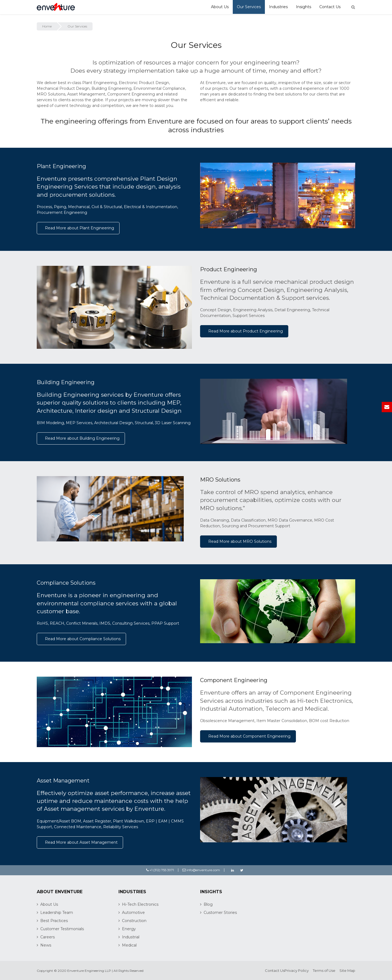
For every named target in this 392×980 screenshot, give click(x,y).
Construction (134, 921)
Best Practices (54, 921)
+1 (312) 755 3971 (160, 870)
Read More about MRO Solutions (240, 541)
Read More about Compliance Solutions (83, 639)
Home (47, 26)
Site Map (347, 970)
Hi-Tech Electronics (140, 904)
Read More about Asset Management (81, 842)
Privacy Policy (297, 970)
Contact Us (330, 7)
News (46, 945)
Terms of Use (324, 970)
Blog (208, 904)
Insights (304, 7)
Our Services (249, 7)
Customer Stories (220, 913)
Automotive (133, 913)
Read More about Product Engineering (246, 331)
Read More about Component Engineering (249, 736)
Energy (129, 929)
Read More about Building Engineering (82, 438)
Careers (48, 937)
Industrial (131, 937)
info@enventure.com (201, 870)
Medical (129, 945)
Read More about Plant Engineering (79, 228)
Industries (278, 7)
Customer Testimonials (62, 929)
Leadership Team (57, 913)
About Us (220, 7)
